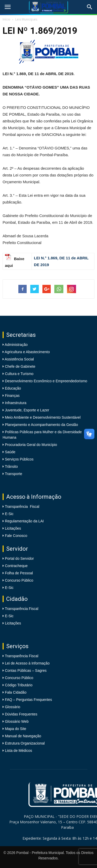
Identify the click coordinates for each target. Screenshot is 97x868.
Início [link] (6, 19)
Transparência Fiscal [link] (22, 507)
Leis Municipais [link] (26, 19)
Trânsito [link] (11, 466)
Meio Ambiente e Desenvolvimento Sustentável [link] (42, 417)
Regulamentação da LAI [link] (24, 521)
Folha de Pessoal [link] (19, 573)
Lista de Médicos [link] (18, 751)
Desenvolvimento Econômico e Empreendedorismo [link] (46, 381)
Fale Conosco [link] (16, 536)
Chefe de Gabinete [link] (20, 366)
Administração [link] (16, 345)
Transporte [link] (13, 474)
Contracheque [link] (16, 566)
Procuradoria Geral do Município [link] (31, 445)
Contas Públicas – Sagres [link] (26, 670)
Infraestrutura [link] (15, 403)
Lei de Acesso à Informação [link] (27, 663)
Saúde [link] (10, 452)
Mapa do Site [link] (16, 729)
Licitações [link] (13, 528)
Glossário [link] (13, 707)
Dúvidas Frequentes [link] (21, 714)
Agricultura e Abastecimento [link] (27, 352)
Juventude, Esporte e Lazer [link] (27, 410)
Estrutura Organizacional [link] (25, 743)
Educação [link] (12, 388)
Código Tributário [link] (19, 685)
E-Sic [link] (9, 514)
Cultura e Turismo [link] (19, 374)
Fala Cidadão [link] (16, 692)
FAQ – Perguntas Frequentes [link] (28, 700)
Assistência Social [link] (19, 359)
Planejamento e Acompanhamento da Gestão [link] (41, 425)
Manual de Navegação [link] (23, 736)
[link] (8, 7)
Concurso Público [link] (19, 580)
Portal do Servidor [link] (19, 558)
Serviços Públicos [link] (19, 459)
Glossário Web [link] (17, 721)
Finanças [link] (12, 396)
